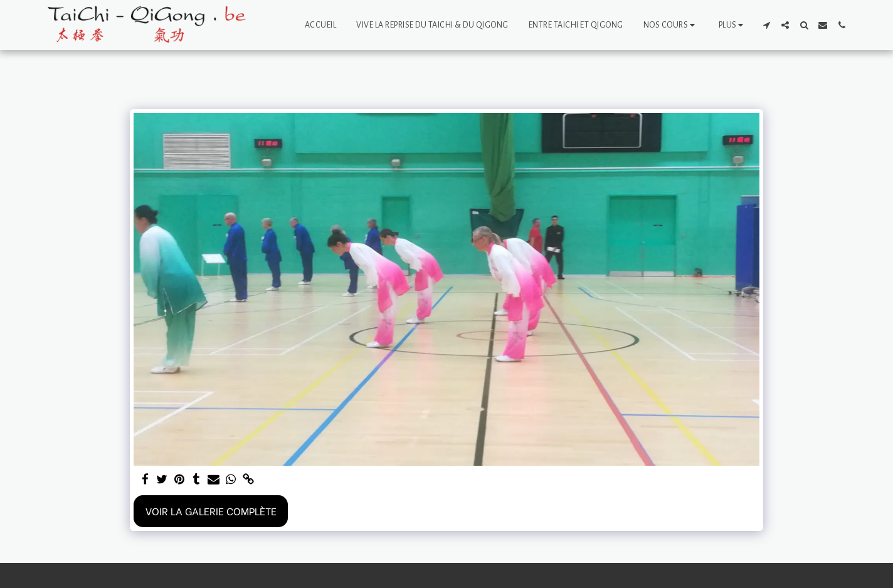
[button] (671, 25)
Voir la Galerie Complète (211, 511)
